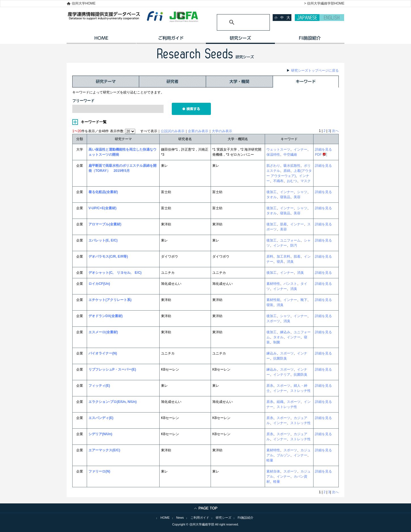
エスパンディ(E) (101, 418)
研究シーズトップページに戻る (315, 70)
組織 (280, 402)
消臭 (290, 262)
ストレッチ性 (300, 391)
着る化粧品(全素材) (103, 192)
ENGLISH (332, 18)
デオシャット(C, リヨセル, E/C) (115, 273)
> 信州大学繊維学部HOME (324, 3)
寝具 (280, 262)
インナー (300, 149)
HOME (101, 40)
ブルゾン (283, 455)
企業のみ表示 (198, 131)
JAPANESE (307, 18)
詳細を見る (323, 149)
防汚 (294, 245)
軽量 (270, 460)
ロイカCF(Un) (99, 284)
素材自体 (273, 471)
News (180, 518)
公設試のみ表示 (173, 131)
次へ (335, 131)
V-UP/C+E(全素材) (102, 208)
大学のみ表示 (222, 131)
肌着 (283, 224)
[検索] (237, 22)
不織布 (278, 181)
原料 (270, 257)
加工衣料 (283, 257)
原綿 (287, 171)
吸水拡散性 (292, 166)
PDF (318, 155)
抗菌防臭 (280, 358)
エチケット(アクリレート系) (110, 300)
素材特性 (273, 284)
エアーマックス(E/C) (104, 450)
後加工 (272, 192)
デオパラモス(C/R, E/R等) (108, 257)
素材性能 (273, 300)
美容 (297, 197)
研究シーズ (240, 40)
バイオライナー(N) (103, 353)
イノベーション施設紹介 (310, 40)
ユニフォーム (290, 240)
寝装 (270, 305)
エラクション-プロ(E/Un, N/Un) (113, 402)
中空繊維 (290, 155)
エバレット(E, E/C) (103, 240)
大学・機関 (240, 82)
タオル (272, 197)
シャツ (302, 192)
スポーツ (273, 321)
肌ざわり (273, 166)
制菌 (277, 342)
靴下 (304, 300)
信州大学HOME (84, 3)
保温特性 (273, 155)
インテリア (282, 375)
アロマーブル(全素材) (105, 224)
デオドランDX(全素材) (106, 316)
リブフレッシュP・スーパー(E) (112, 369)
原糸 (270, 386)
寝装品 (285, 197)
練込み (285, 332)
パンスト (290, 284)
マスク (306, 181)
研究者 (173, 82)
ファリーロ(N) (99, 471)
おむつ (292, 181)
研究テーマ (106, 82)
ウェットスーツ (278, 149)
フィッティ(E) (99, 386)
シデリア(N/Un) (100, 434)
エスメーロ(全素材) (103, 332)
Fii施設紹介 (246, 518)
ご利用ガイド (171, 40)
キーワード (306, 82)
